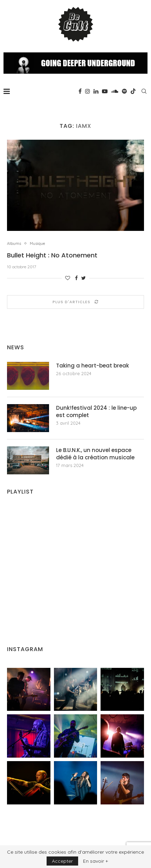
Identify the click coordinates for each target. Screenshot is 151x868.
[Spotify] (124, 91)
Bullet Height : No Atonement (52, 255)
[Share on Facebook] (76, 278)
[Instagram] (88, 91)
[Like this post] (68, 278)
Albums (14, 244)
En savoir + (95, 861)
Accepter (62, 861)
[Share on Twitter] (84, 278)
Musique (37, 244)
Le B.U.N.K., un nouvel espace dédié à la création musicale (95, 454)
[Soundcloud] (115, 91)
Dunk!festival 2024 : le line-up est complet (96, 411)
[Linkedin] (96, 91)
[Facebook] (80, 91)
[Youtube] (105, 91)
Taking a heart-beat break (92, 366)
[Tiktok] (133, 91)
